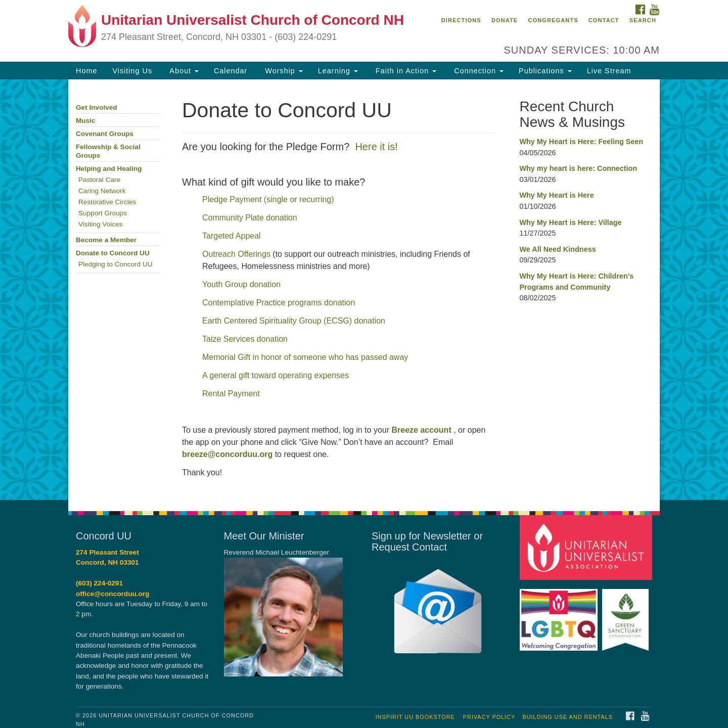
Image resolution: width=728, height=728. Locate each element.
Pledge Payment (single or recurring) (268, 199)
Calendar (231, 71)
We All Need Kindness (558, 249)
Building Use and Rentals (567, 717)
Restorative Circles (107, 202)
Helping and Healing (109, 169)
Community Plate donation (250, 218)
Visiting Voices (100, 224)
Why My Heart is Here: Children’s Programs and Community (577, 282)
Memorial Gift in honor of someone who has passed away (305, 357)
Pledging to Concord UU (116, 264)
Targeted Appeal (232, 236)
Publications (545, 71)
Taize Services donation (245, 339)
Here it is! (376, 147)
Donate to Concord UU (113, 253)
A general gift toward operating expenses (276, 375)
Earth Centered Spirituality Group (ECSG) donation (294, 321)
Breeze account (421, 430)
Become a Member (106, 240)
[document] (364, 290)
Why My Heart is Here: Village (571, 222)
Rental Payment (231, 394)
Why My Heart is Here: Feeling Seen (582, 142)
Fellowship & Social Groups (108, 151)
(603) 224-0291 (99, 583)
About (183, 71)
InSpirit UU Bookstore (415, 717)
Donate (505, 20)
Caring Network (102, 191)
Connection (477, 71)
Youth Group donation (243, 284)
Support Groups (103, 213)
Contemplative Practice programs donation (279, 303)
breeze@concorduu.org (227, 454)
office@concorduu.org (112, 594)
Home (86, 71)
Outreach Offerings (236, 254)
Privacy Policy (489, 717)
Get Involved (97, 107)
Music (86, 121)
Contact (604, 20)
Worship (283, 71)
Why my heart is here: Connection (579, 168)
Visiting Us (132, 71)
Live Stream (609, 71)
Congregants (553, 20)
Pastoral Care (99, 180)
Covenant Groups (105, 134)
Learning (338, 71)
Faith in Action (405, 71)
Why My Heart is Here (557, 195)
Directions (461, 20)
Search (643, 20)
